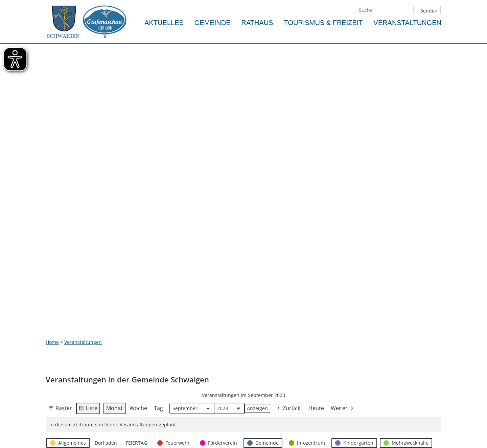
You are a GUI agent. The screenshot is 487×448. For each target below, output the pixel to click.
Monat (114, 261)
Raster (60, 262)
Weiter (343, 262)
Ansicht (60, 324)
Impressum (194, 378)
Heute (316, 261)
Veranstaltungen (408, 23)
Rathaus (257, 23)
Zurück (288, 262)
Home (52, 195)
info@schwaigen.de (68, 425)
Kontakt (190, 357)
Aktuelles (164, 23)
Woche (138, 261)
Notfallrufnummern (203, 368)
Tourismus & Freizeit (323, 23)
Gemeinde (213, 23)
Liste (88, 262)
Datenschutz (195, 389)
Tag (158, 261)
